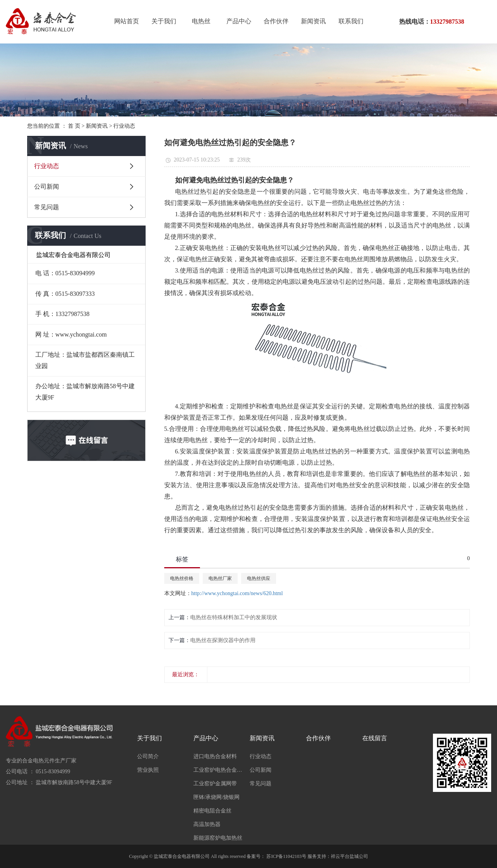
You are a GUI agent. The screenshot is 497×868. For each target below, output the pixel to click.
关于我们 (164, 21)
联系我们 (351, 21)
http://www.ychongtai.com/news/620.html (237, 593)
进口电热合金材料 (215, 756)
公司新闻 (47, 187)
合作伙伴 (276, 21)
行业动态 (124, 126)
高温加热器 (207, 824)
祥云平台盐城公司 (349, 856)
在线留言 (375, 738)
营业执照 (148, 770)
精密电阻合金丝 (212, 811)
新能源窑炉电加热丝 (218, 838)
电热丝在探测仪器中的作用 (223, 640)
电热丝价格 (182, 578)
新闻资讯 (313, 21)
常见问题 (47, 207)
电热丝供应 (259, 578)
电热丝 (201, 21)
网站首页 (127, 21)
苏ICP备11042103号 (286, 856)
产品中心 (239, 21)
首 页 (74, 126)
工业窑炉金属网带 (215, 784)
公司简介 (148, 756)
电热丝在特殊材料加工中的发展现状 (234, 617)
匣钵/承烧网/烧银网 (217, 797)
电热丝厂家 (220, 578)
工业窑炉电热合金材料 (220, 770)
